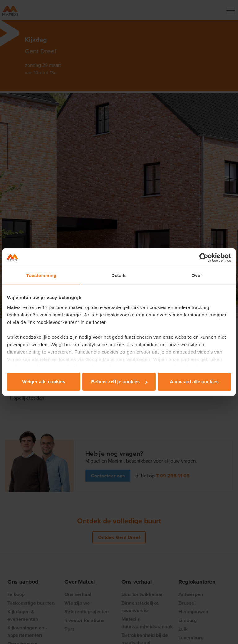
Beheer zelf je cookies (119, 382)
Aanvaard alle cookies (194, 382)
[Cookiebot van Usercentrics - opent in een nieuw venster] (204, 258)
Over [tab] (197, 275)
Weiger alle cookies (44, 382)
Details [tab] (119, 275)
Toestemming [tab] (42, 275)
